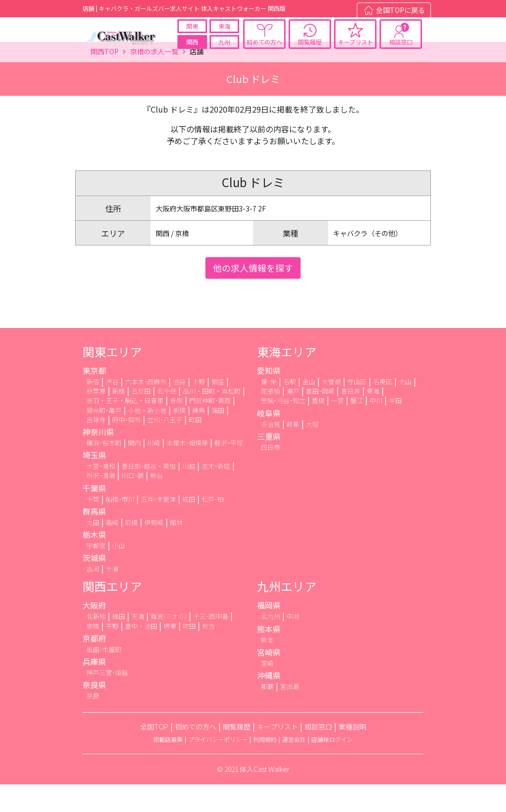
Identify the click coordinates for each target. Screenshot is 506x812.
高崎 (112, 549)
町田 (195, 447)
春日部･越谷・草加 (149, 494)
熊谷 (157, 503)
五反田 (141, 419)
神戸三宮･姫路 (107, 700)
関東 (192, 33)
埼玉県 (94, 483)
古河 (93, 596)
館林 (176, 549)
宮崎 (267, 690)
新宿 (93, 409)
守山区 (357, 409)
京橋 (93, 653)
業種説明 (352, 754)
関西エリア (112, 614)
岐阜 (293, 451)
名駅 (290, 409)
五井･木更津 (158, 526)
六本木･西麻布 (146, 409)
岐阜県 (269, 440)
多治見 (271, 451)
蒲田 (218, 437)
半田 (395, 428)
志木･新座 (216, 494)
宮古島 (290, 713)
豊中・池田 (141, 653)
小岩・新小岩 (147, 437)
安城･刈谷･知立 (283, 428)
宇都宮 (96, 573)
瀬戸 (293, 419)
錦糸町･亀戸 (104, 437)
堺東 (170, 653)
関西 (192, 49)
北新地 (96, 644)
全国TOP (154, 754)
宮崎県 (269, 679)
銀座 (218, 409)
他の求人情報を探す (253, 295)
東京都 (94, 398)
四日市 (271, 474)
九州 (224, 49)
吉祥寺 (96, 447)
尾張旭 (271, 419)
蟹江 (357, 428)
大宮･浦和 (101, 494)
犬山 (405, 409)
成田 (189, 526)
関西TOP (105, 79)
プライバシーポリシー (218, 767)
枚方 (209, 653)
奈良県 (94, 712)
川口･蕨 (133, 503)
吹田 (189, 653)
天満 (138, 644)
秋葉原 (96, 419)
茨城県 (94, 585)
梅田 (119, 644)
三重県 (269, 463)
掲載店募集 (168, 767)
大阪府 (94, 633)
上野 (199, 409)
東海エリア (287, 379)
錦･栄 (269, 409)
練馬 (199, 437)
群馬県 (94, 538)
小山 (119, 573)
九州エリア (287, 614)
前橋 (131, 549)
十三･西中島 (211, 644)
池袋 (179, 409)
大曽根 (331, 409)
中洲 (293, 644)
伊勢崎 (154, 549)
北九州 (271, 644)
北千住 (167, 419)
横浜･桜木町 (104, 470)
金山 (309, 409)
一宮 (337, 428)
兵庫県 (94, 689)
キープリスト (356, 49)
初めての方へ (264, 49)
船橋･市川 (120, 526)
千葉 (93, 526)
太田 (93, 549)
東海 (224, 33)
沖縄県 (269, 702)
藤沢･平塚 (229, 470)
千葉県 (94, 515)
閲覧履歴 (310, 49)
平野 (112, 653)
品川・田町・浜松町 (212, 419)
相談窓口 (401, 49)
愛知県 (269, 398)
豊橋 (318, 428)
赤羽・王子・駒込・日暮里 (125, 428)
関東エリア (112, 379)
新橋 (119, 419)
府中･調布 (126, 447)
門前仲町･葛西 (210, 428)
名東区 (383, 409)
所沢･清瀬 (101, 503)
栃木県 (94, 562)
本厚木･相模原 (187, 470)
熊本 (267, 667)
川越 (189, 494)
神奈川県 (98, 459)
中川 (376, 428)
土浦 (112, 596)
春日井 (351, 419)
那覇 (267, 713)
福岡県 (269, 633)
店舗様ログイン (332, 767)
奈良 (93, 723)
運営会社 (294, 767)
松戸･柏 (213, 526)
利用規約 (265, 767)
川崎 (154, 470)
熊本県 (269, 656)
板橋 (179, 437)
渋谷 (112, 409)
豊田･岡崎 (320, 419)
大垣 (312, 451)
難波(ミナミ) (169, 644)
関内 (134, 470)
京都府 (94, 665)
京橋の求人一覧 (154, 79)
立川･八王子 (165, 447)
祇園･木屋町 (104, 676)
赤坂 (176, 428)
